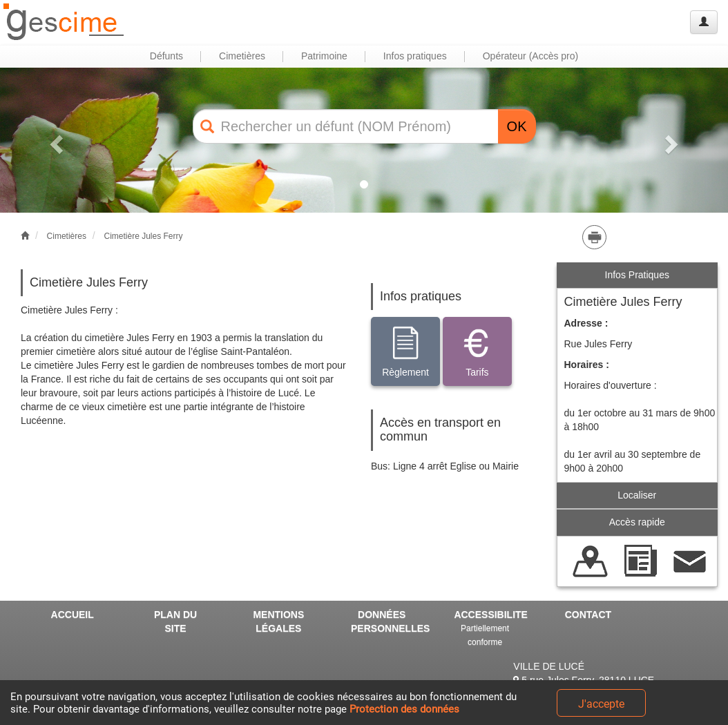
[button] (55, 140)
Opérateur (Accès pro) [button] (531, 56)
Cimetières (67, 236)
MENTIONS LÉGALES (278, 621)
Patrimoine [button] (324, 56)
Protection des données (404, 709)
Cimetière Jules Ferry (143, 236)
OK (517, 126)
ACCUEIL (73, 615)
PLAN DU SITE (175, 621)
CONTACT (588, 615)
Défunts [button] (166, 56)
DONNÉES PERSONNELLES (387, 621)
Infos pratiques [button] (415, 56)
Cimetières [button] (242, 56)
